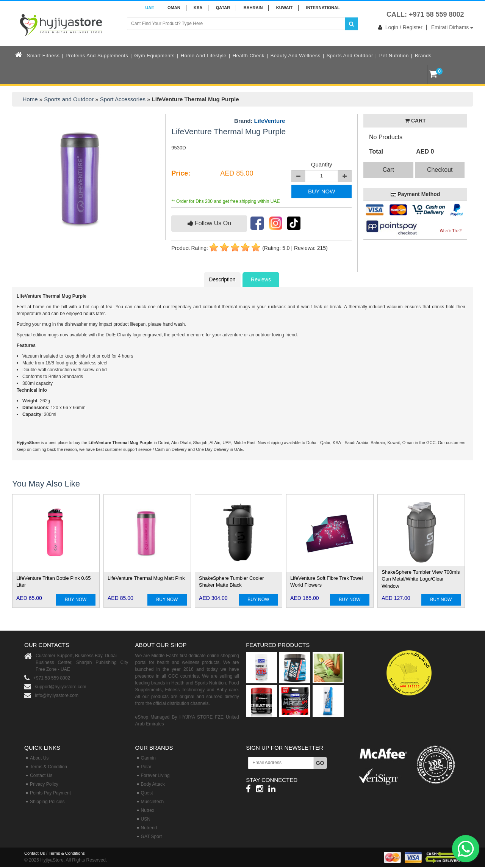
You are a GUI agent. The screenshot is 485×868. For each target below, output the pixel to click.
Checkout (440, 170)
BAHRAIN (253, 8)
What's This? (451, 231)
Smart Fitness (43, 56)
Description (222, 279)
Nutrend (149, 828)
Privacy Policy (44, 784)
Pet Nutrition (394, 56)
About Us (39, 758)
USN (146, 819)
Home (30, 99)
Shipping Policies (47, 802)
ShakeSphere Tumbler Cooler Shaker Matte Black (231, 582)
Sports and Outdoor (350, 56)
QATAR (223, 8)
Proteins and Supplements (97, 56)
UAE (149, 8)
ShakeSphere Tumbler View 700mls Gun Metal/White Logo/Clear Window (421, 579)
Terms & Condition (48, 767)
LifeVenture (270, 121)
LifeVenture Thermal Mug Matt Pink (146, 578)
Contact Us (41, 775)
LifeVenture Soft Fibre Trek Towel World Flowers (326, 582)
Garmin (148, 758)
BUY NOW (322, 191)
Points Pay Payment (50, 793)
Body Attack (153, 784)
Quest (147, 793)
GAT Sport (152, 837)
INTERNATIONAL (323, 8)
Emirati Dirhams (452, 27)
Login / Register (399, 27)
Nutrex (148, 810)
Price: (181, 173)
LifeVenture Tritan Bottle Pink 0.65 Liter (54, 582)
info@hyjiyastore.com (57, 695)
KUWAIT (284, 8)
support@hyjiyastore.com (61, 687)
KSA (198, 8)
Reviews (261, 279)
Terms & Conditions (66, 853)
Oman (174, 8)
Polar (146, 767)
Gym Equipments (154, 56)
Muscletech (153, 802)
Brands (423, 56)
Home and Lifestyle (204, 56)
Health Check (249, 56)
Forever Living (155, 775)
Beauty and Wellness (296, 56)
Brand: (260, 121)
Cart (388, 170)
